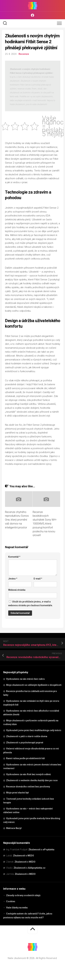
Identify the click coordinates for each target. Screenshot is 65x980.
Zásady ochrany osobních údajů (23, 895)
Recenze (24, 54)
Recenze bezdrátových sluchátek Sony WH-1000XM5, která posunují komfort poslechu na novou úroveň (45, 524)
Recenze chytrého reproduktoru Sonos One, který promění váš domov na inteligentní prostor (17, 520)
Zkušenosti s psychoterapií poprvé (25, 743)
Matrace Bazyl (14, 828)
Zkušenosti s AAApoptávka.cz (30, 868)
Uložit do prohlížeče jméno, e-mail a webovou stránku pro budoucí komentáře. (30, 604)
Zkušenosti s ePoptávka (41, 850)
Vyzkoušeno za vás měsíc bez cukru (25, 679)
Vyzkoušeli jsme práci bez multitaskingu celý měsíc (34, 730)
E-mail (38, 579)
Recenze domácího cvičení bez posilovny (28, 787)
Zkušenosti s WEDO (24, 856)
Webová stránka (17, 590)
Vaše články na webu (17, 908)
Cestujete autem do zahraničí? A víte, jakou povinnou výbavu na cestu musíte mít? (28, 916)
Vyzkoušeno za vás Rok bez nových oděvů (28, 774)
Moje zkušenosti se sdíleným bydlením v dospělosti (34, 685)
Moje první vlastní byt (17, 793)
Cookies (11, 901)
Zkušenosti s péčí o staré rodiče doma (27, 736)
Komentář (14, 557)
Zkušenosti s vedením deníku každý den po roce (32, 780)
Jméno (13, 579)
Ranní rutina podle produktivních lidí (25, 758)
